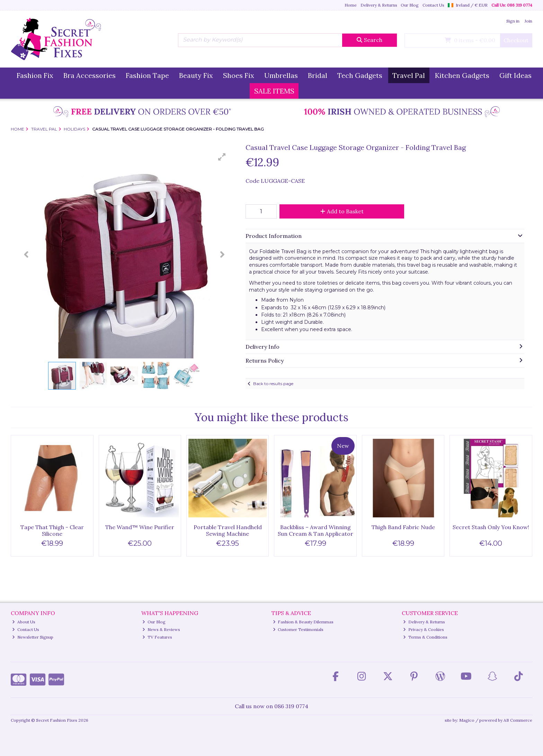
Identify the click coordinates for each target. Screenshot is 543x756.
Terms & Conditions (425, 637)
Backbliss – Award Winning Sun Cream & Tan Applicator (315, 530)
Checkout (516, 40)
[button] (222, 157)
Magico (467, 720)
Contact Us (433, 5)
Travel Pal (409, 75)
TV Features (157, 637)
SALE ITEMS (274, 91)
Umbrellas (281, 75)
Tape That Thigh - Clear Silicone (52, 530)
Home (351, 5)
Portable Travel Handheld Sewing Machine (228, 530)
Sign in (513, 21)
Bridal (318, 75)
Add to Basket (342, 211)
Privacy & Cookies (424, 629)
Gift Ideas (515, 75)
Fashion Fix (35, 75)
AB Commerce (518, 720)
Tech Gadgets (360, 75)
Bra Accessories (90, 75)
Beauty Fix (196, 75)
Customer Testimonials (298, 629)
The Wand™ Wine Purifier (140, 527)
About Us (24, 622)
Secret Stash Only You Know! (491, 527)
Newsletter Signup (33, 637)
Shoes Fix (239, 75)
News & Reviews (161, 629)
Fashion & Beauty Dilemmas (303, 622)
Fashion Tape (147, 75)
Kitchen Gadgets (462, 75)
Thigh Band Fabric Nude (403, 527)
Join (528, 21)
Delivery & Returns (379, 5)
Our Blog (410, 5)
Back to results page (273, 384)
